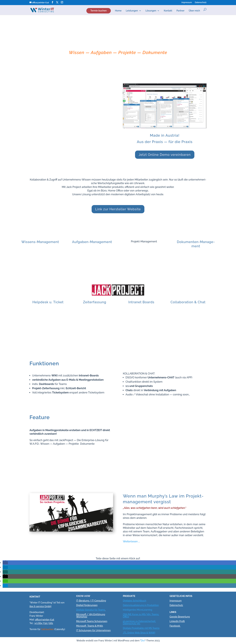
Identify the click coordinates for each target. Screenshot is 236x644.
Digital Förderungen (87, 605)
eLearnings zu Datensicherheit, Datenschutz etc (139, 622)
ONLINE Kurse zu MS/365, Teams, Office (141, 616)
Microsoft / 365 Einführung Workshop (91, 616)
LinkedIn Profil (177, 621)
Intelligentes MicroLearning (138, 610)
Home (118, 11)
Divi (143, 641)
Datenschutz (176, 605)
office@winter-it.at (45, 620)
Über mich (194, 11)
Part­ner (181, 11)
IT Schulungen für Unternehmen (93, 630)
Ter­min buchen (99, 11)
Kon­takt (168, 11)
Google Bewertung (180, 617)
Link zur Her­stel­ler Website (118, 209)
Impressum (176, 601)
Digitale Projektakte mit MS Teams (141, 628)
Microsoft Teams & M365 (90, 626)
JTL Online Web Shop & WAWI (139, 633)
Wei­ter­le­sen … (131, 541)
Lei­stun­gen (132, 11)
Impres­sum (187, 3)
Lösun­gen (151, 11)
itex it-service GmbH (40, 606)
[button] (5, 563)
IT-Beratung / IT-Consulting (91, 601)
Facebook (175, 626)
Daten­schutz (201, 3)
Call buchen (47, 629)
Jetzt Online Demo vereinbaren (165, 155)
